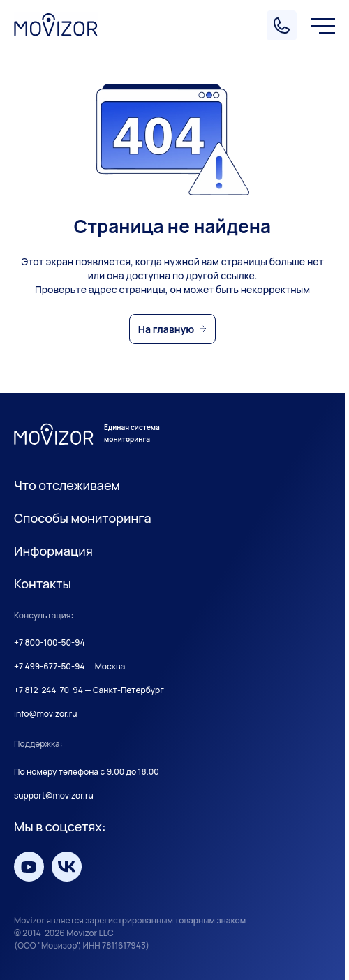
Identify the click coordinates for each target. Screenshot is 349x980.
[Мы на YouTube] (29, 867)
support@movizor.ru (54, 796)
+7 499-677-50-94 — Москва (69, 667)
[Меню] (323, 26)
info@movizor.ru (46, 714)
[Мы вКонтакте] (67, 867)
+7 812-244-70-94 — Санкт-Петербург (89, 690)
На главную (166, 329)
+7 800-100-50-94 (50, 643)
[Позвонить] (282, 25)
